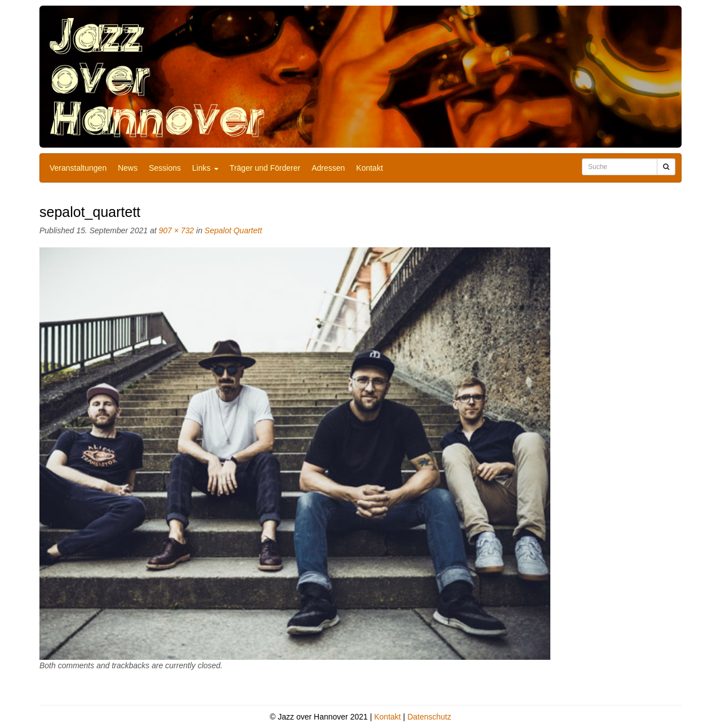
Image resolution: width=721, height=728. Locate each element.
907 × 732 (177, 230)
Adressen (328, 168)
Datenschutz (429, 717)
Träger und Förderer (265, 168)
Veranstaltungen (78, 168)
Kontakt (369, 168)
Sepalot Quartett (233, 230)
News (128, 168)
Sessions (165, 168)
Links (205, 168)
